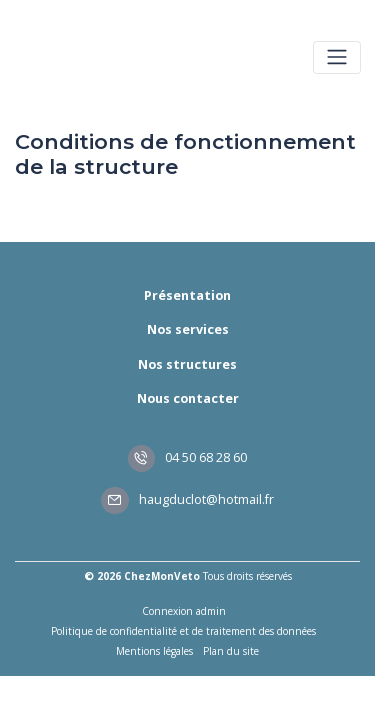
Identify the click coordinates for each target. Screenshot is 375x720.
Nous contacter (188, 398)
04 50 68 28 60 (188, 457)
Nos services (188, 329)
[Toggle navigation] (336, 57)
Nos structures (187, 364)
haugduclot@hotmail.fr (187, 499)
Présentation (187, 295)
